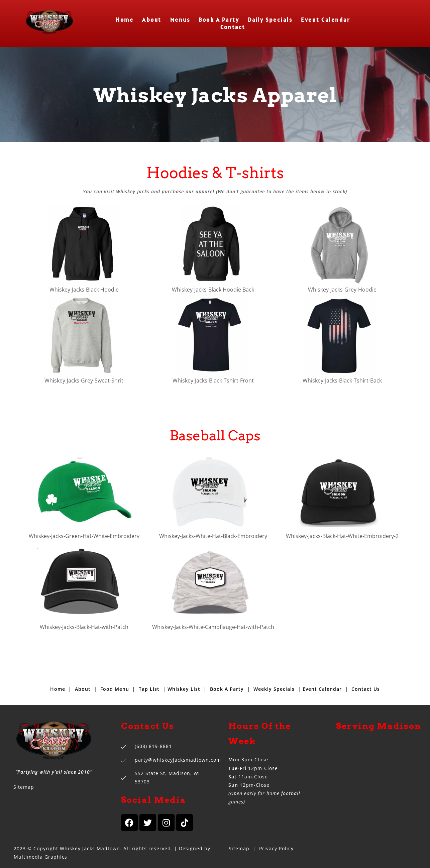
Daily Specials (270, 20)
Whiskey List (184, 689)
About (152, 20)
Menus (180, 20)
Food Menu (115, 689)
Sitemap (24, 787)
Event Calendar (326, 20)
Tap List (149, 689)
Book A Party (219, 20)
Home (125, 20)
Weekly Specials (274, 689)
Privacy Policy (276, 848)
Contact (233, 27)
